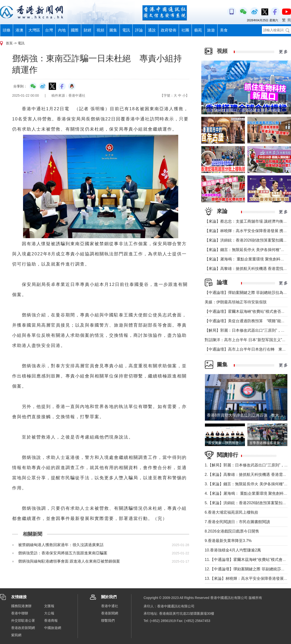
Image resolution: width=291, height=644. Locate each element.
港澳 (19, 30)
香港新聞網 (110, 613)
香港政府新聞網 (23, 628)
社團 (185, 30)
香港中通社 (110, 606)
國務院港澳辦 (21, 606)
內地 (62, 30)
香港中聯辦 (20, 613)
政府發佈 (169, 30)
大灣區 (34, 30)
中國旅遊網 (53, 628)
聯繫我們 (108, 620)
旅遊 (211, 30)
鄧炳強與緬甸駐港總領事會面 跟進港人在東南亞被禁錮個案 (69, 561)
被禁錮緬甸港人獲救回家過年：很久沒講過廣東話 (61, 545)
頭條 (7, 30)
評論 (139, 30)
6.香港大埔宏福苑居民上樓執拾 (231, 512)
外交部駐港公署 (23, 620)
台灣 (49, 30)
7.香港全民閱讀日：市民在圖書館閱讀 (237, 522)
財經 (88, 30)
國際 (75, 30)
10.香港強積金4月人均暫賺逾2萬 (233, 550)
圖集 (113, 30)
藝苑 (198, 30)
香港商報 (51, 620)
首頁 (9, 43)
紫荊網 (16, 635)
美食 (224, 30)
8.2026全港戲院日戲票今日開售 (232, 531)
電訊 (126, 30)
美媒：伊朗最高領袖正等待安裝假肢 (236, 302)
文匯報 (49, 606)
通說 (152, 30)
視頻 (100, 30)
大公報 (49, 613)
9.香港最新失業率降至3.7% (228, 541)
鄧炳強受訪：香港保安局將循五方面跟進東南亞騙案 (63, 553)
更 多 (283, 52)
